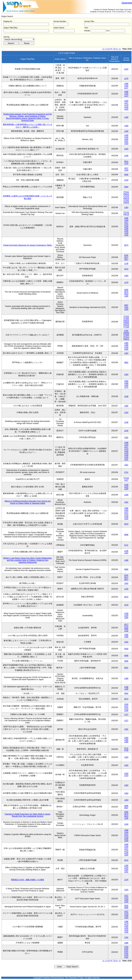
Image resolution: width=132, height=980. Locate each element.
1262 (126, 437)
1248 (126, 422)
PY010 (126, 478)
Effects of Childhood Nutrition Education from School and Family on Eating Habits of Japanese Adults (28, 502)
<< (103, 49)
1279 (126, 78)
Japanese (127, 3)
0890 (126, 569)
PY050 (126, 335)
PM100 (126, 325)
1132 (126, 631)
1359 (126, 117)
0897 (126, 305)
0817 (126, 259)
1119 (126, 164)
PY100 (126, 327)
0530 (126, 906)
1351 (126, 142)
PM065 (126, 323)
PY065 (126, 319)
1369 (126, 385)
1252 (126, 553)
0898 (126, 535)
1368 (126, 383)
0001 (126, 668)
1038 (126, 396)
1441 (126, 460)
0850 (126, 693)
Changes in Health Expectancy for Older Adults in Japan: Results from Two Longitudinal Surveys (28, 815)
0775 (126, 627)
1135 (126, 551)
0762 (126, 953)
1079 (126, 605)
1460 (126, 349)
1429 (126, 109)
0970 (126, 524)
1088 (126, 84)
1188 (126, 687)
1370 (126, 387)
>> (120, 49)
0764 (126, 331)
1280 (126, 227)
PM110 (126, 214)
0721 (126, 472)
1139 (126, 264)
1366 (126, 560)
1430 (126, 235)
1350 (126, 231)
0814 (126, 161)
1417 (126, 168)
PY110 (126, 212)
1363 (126, 149)
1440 (126, 457)
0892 (126, 362)
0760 (126, 949)
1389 (126, 345)
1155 (126, 589)
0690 (126, 661)
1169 (126, 135)
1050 (126, 583)
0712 (126, 748)
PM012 (126, 194)
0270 (126, 269)
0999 (126, 908)
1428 (126, 347)
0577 (126, 624)
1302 (126, 765)
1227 (126, 88)
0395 (126, 290)
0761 (126, 951)
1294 (126, 139)
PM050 (126, 333)
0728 (126, 750)
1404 (126, 309)
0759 (126, 947)
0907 (126, 808)
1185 (126, 296)
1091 (126, 729)
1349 (126, 107)
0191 (126, 255)
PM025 (126, 203)
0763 (126, 955)
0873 (126, 245)
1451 (126, 465)
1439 (126, 455)
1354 (126, 276)
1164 (126, 86)
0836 (126, 175)
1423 (126, 69)
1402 (126, 307)
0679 (126, 292)
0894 (126, 187)
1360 (126, 343)
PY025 (126, 200)
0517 (126, 257)
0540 (126, 649)
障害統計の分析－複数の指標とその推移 (28, 880)
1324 (126, 412)
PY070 (126, 196)
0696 (126, 656)
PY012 (126, 192)
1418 (126, 170)
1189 (126, 689)
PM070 (126, 198)
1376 (126, 880)
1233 (126, 180)
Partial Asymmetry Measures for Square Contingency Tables (28, 245)
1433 (126, 144)
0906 (126, 806)
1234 (126, 431)
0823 (126, 294)
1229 (126, 137)
